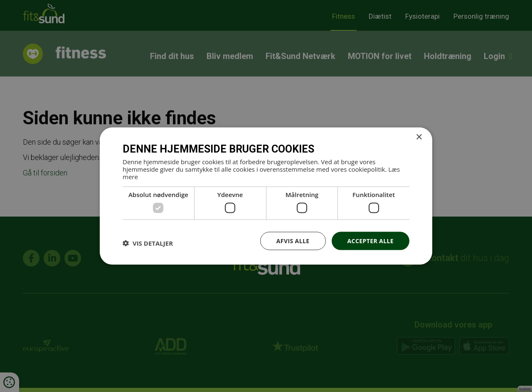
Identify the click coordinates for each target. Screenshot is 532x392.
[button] (148, 243)
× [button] (419, 137)
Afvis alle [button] (293, 240)
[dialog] (266, 196)
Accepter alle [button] (371, 240)
